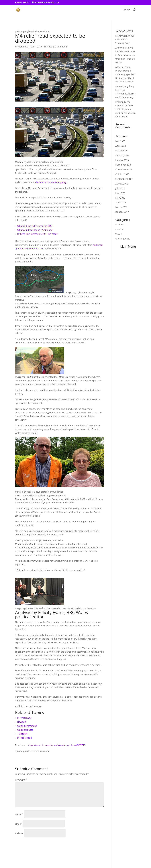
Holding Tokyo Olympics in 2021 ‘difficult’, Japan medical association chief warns (126, 109)
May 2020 (120, 141)
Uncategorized (123, 239)
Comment (21, 780)
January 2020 (122, 160)
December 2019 (123, 165)
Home (127, 11)
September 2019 (124, 179)
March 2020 (121, 151)
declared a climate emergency (51, 182)
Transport (22, 734)
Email (19, 824)
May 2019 (120, 198)
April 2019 (121, 202)
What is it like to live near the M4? (35, 226)
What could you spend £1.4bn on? (35, 230)
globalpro (23, 47)
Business (120, 225)
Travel (119, 234)
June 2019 (120, 193)
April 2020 (121, 146)
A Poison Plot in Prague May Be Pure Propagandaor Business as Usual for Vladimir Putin (125, 74)
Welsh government (27, 726)
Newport (22, 722)
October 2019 (122, 174)
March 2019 (121, 207)
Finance (48, 47)
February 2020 (123, 155)
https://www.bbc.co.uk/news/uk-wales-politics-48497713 (56, 745)
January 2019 (122, 212)
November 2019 (124, 169)
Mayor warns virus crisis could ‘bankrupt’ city (125, 39)
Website (19, 833)
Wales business (25, 730)
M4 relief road (25, 738)
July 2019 (120, 188)
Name (19, 814)
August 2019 (122, 184)
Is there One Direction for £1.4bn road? (37, 234)
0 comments (61, 47)
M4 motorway (24, 718)
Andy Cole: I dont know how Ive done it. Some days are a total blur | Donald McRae (125, 55)
